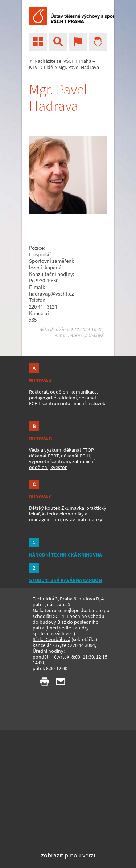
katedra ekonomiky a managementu (58, 517)
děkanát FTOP (78, 450)
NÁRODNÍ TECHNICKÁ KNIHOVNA (65, 555)
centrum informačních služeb (74, 403)
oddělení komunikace (73, 392)
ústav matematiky (83, 519)
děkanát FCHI (75, 456)
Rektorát (38, 392)
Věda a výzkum (45, 450)
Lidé (48, 67)
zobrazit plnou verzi (68, 855)
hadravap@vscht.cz (51, 294)
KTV (33, 67)
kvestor (59, 467)
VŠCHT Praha (77, 61)
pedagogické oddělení (53, 398)
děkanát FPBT (44, 456)
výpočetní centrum (50, 461)
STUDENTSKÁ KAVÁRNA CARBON (65, 580)
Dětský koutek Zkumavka (57, 508)
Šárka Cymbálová (51, 639)
